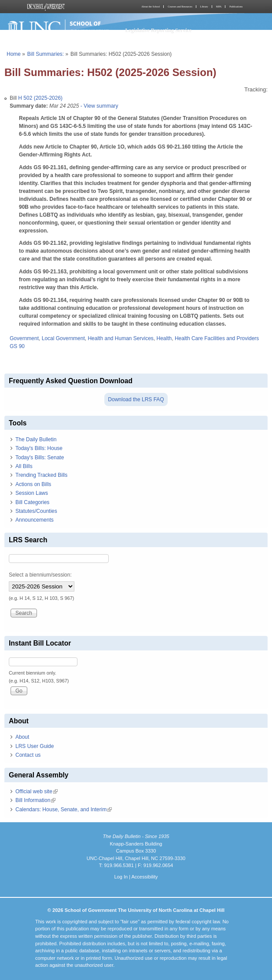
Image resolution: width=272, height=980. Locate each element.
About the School (151, 7)
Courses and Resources (180, 7)
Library (204, 7)
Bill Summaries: (46, 54)
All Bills (24, 466)
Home (14, 54)
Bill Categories (32, 502)
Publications (236, 7)
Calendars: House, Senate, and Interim (64, 809)
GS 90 (17, 346)
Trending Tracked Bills (41, 475)
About (22, 737)
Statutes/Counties (36, 511)
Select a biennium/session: (40, 575)
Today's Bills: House (39, 448)
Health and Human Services (120, 338)
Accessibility (144, 877)
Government (24, 338)
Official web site (37, 791)
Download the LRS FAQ (136, 399)
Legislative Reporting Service (159, 30)
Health (164, 338)
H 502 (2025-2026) (40, 98)
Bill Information (35, 800)
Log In (121, 877)
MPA (219, 7)
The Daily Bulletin (36, 439)
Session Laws (32, 493)
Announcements (35, 520)
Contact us (28, 755)
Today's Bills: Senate (40, 457)
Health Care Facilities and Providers (217, 338)
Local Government (63, 338)
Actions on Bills (33, 484)
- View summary (98, 106)
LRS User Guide (35, 746)
